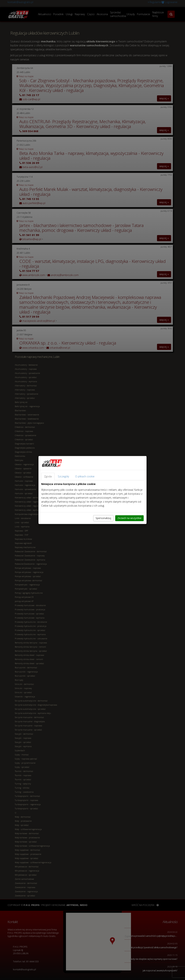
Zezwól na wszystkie (129, 518)
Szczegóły (63, 477)
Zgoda (48, 477)
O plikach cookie (85, 477)
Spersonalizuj (103, 518)
